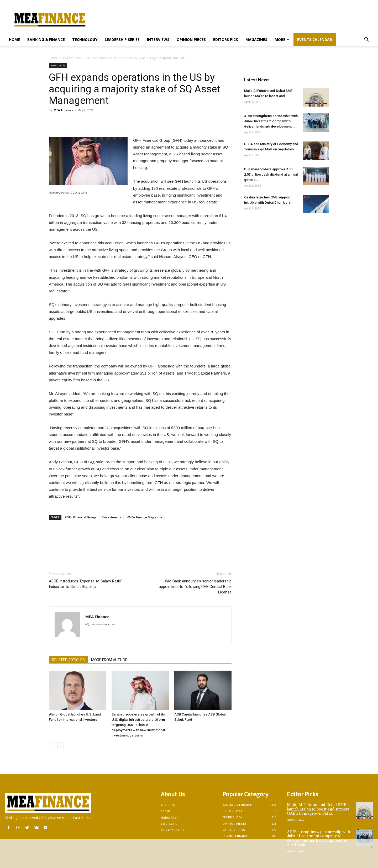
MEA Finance (63, 110)
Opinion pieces (191, 40)
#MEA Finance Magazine (145, 517)
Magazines (256, 40)
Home (14, 40)
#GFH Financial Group (80, 517)
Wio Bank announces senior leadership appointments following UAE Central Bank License (195, 587)
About (166, 811)
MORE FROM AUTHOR (109, 660)
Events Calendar (315, 40)
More (282, 40)
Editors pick (226, 40)
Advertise (169, 805)
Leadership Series (122, 40)
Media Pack (170, 818)
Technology (85, 40)
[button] (366, 40)
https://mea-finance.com (101, 624)
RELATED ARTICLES (68, 660)
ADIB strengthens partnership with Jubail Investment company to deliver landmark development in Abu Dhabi (318, 838)
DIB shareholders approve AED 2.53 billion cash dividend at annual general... (271, 174)
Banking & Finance (46, 40)
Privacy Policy (173, 830)
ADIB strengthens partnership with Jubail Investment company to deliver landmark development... (271, 121)
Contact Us (170, 824)
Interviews (158, 40)
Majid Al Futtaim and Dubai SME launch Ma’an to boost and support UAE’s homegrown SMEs (318, 809)
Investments (72, 58)
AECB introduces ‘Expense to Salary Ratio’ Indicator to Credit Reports (85, 584)
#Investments (111, 517)
